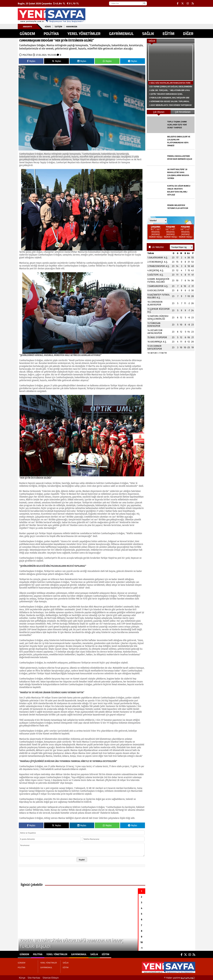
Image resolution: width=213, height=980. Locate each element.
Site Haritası (34, 978)
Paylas (31, 61)
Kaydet (82, 860)
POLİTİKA (51, 34)
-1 (142, 948)
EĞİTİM (168, 34)
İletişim (58, 27)
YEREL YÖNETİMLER (84, 34)
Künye (48, 27)
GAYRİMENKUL (121, 34)
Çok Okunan (159, 112)
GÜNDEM (27, 34)
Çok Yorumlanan (183, 112)
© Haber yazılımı (180, 978)
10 (142, 942)
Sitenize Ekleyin (51, 978)
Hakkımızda (72, 27)
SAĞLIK (148, 34)
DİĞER (188, 34)
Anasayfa (27, 27)
